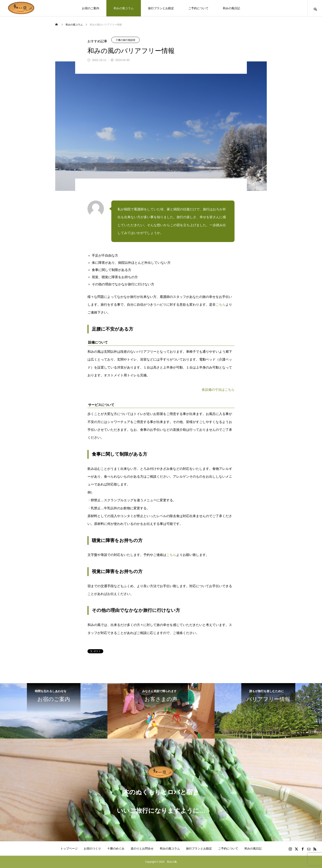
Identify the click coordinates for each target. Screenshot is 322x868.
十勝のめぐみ (116, 848)
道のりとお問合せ (142, 848)
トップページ (69, 848)
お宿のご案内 (91, 8)
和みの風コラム (124, 8)
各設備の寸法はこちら (218, 390)
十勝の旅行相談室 (125, 40)
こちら (221, 305)
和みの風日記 (231, 8)
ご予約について (198, 8)
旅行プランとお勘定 (161, 8)
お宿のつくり (92, 848)
